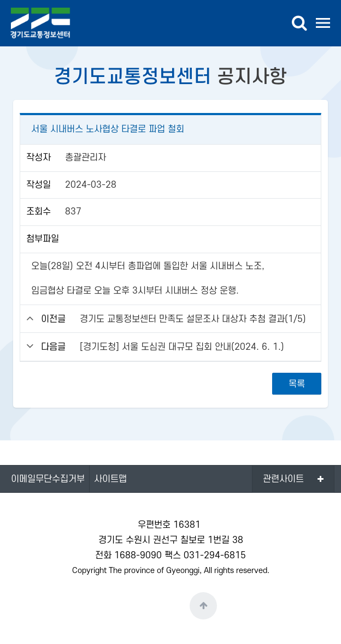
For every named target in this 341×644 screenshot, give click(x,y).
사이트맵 (110, 479)
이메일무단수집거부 (48, 479)
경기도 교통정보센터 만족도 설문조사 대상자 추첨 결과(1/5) (193, 319)
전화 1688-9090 (128, 556)
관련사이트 (283, 479)
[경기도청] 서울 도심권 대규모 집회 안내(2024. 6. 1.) (182, 347)
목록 (297, 384)
